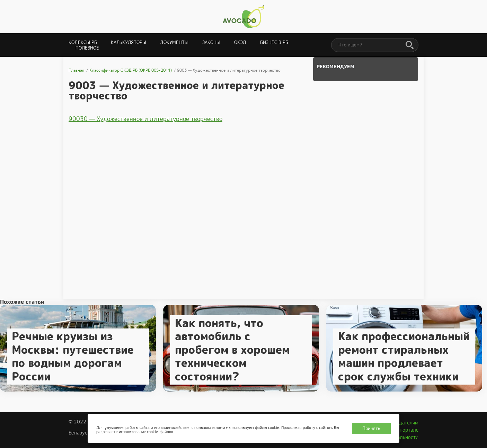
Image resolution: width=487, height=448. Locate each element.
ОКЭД (240, 42)
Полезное (87, 48)
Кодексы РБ (83, 42)
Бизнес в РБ (274, 42)
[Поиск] (410, 45)
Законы (211, 42)
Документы (174, 42)
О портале (407, 430)
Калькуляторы (129, 42)
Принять (371, 428)
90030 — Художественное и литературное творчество (145, 119)
